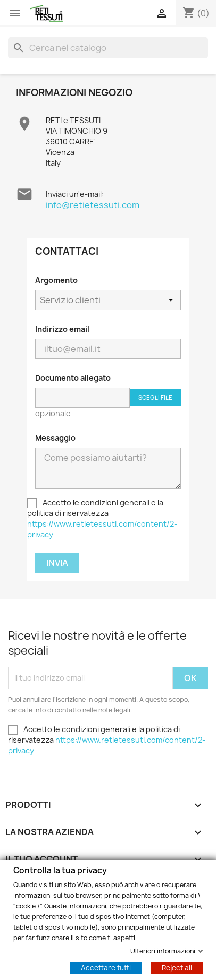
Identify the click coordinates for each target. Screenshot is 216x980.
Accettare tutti (106, 967)
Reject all (177, 967)
